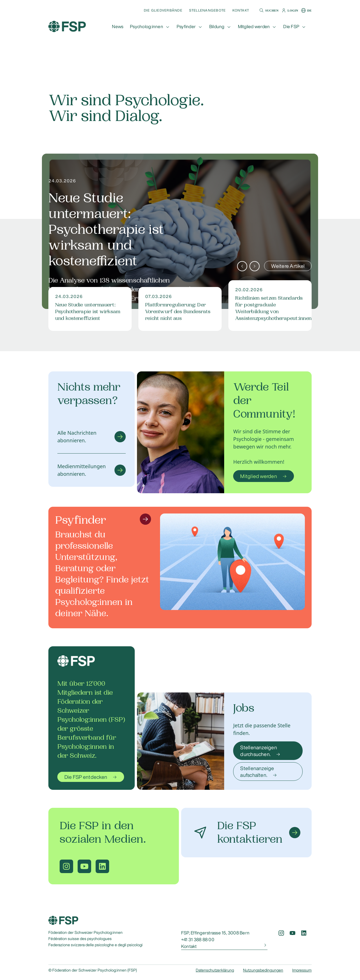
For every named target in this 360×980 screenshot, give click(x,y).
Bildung (217, 26)
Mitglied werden (254, 26)
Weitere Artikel (288, 266)
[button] (268, 10)
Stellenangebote (207, 10)
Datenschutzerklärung (215, 970)
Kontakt (241, 10)
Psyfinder (186, 26)
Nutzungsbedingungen (263, 970)
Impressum (302, 970)
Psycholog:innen (147, 26)
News (118, 26)
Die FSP (291, 26)
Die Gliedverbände (163, 10)
